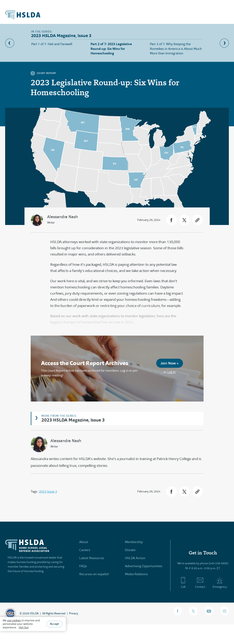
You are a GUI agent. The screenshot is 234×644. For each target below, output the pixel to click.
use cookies (14, 620)
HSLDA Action (135, 558)
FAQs (83, 566)
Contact (200, 583)
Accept (54, 624)
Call (183, 583)
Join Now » (170, 363)
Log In (171, 372)
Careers (85, 550)
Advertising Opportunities (144, 566)
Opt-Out (24, 627)
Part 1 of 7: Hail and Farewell (52, 44)
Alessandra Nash (63, 217)
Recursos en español (94, 574)
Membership (134, 542)
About (84, 542)
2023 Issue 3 (48, 491)
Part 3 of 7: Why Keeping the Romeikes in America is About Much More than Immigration (176, 49)
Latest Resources (92, 558)
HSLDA (34, 613)
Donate (130, 550)
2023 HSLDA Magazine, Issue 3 (73, 420)
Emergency (220, 583)
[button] (172, 220)
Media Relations (136, 574)
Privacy (73, 613)
